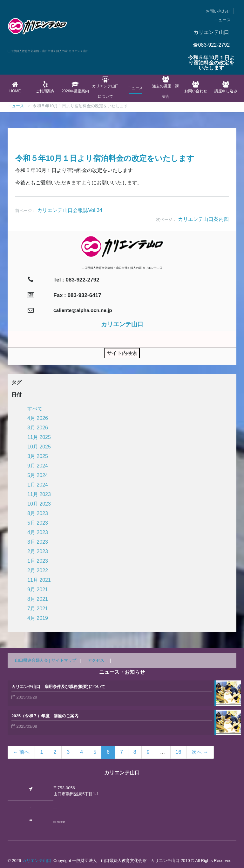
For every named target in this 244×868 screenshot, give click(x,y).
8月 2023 (38, 513)
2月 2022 (38, 570)
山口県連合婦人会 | (33, 660)
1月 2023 (38, 561)
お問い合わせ (218, 11)
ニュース (222, 20)
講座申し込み (226, 87)
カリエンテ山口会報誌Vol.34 (70, 210)
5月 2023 (38, 523)
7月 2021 (38, 609)
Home (15, 87)
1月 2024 (38, 485)
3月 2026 (38, 428)
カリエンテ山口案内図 (203, 219)
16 (179, 752)
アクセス (96, 660)
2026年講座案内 (75, 87)
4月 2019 (38, 618)
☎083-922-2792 (211, 45)
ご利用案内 (45, 87)
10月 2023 (39, 504)
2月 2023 (38, 551)
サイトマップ (64, 660)
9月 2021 (38, 590)
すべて (35, 409)
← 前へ (21, 752)
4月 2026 (38, 418)
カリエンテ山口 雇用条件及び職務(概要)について (58, 687)
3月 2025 (38, 456)
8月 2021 (38, 599)
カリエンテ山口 (37, 861)
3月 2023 (38, 542)
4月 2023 (38, 532)
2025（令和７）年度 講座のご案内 (45, 716)
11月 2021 (39, 580)
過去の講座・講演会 (166, 87)
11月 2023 (39, 494)
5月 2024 (38, 475)
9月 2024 (38, 466)
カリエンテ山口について (105, 87)
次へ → (200, 752)
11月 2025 (39, 437)
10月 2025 (39, 447)
